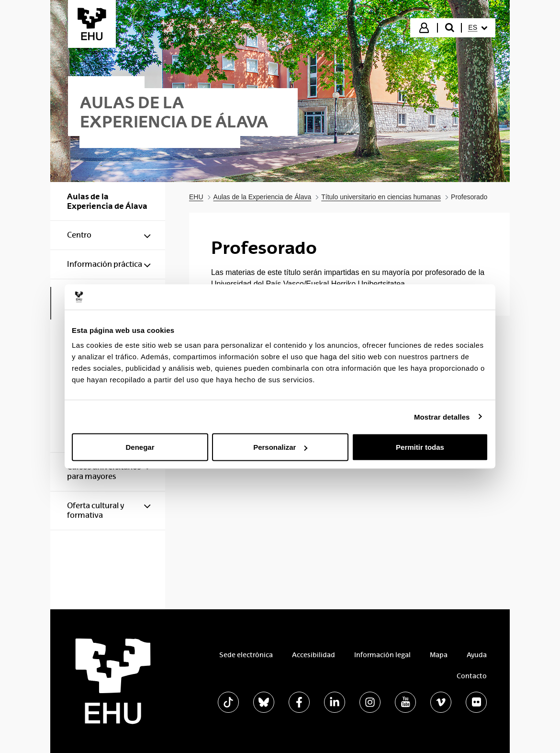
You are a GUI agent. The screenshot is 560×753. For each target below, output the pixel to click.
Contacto (472, 676)
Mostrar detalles (442, 416)
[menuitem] (478, 28)
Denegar (140, 447)
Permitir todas (420, 447)
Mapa (439, 655)
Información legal (382, 655)
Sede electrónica (246, 655)
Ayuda (477, 655)
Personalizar (280, 447)
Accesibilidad (314, 655)
